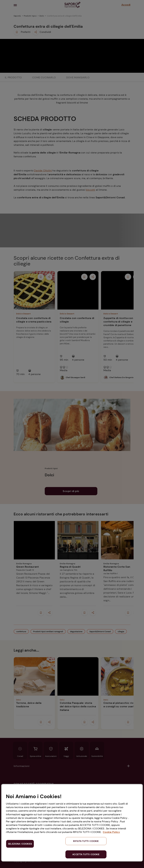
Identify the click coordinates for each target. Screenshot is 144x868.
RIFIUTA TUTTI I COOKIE (86, 841)
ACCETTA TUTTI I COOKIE (86, 854)
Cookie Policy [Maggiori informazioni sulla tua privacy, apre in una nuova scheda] (111, 832)
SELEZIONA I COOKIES (20, 844)
